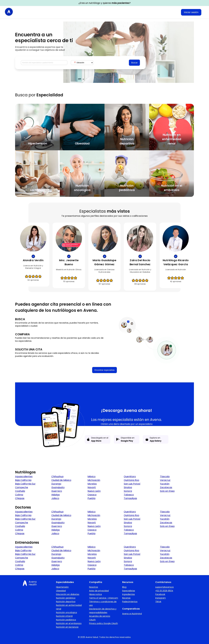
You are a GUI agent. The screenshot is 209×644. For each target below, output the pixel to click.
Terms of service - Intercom (104, 598)
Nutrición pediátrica (66, 620)
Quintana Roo (131, 480)
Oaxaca (92, 495)
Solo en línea (167, 491)
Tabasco (129, 495)
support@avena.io (165, 587)
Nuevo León (94, 491)
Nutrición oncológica (66, 612)
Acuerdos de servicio (100, 616)
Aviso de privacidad (99, 591)
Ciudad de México (61, 480)
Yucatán (165, 484)
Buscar (134, 63)
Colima (19, 495)
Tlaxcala (165, 476)
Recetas (126, 598)
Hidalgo (56, 495)
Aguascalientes (24, 476)
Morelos (92, 484)
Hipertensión (62, 587)
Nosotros (94, 587)
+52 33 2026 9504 (164, 591)
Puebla (91, 498)
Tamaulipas (130, 498)
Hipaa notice (96, 594)
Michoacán (94, 480)
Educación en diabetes (68, 594)
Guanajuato (58, 487)
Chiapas (20, 498)
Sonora (128, 491)
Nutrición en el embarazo (69, 623)
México (92, 476)
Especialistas (129, 591)
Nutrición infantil (64, 616)
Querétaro (130, 476)
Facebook (160, 594)
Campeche (22, 487)
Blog (124, 587)
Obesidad (61, 591)
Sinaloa (128, 487)
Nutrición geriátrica (66, 598)
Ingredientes (129, 594)
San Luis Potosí (132, 484)
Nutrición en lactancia (67, 627)
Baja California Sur (25, 484)
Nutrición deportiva (66, 602)
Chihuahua (57, 476)
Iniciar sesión (191, 12)
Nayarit (92, 487)
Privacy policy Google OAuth (103, 623)
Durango (56, 484)
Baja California (23, 480)
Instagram (161, 598)
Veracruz (165, 480)
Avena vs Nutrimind (132, 614)
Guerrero (57, 491)
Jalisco (55, 498)
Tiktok (158, 602)
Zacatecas (166, 487)
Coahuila (20, 491)
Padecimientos (130, 602)
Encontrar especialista (105, 370)
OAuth (92, 620)
